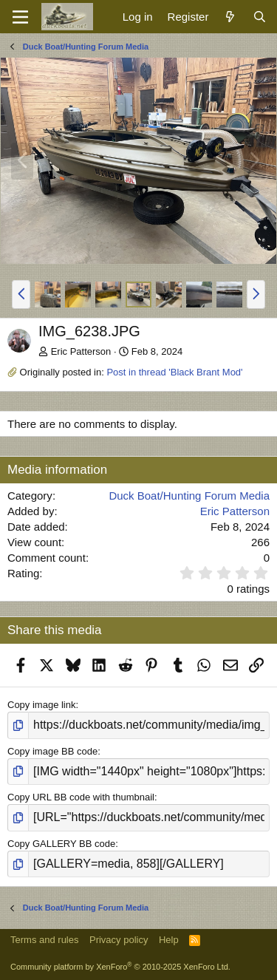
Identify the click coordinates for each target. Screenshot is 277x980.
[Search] (260, 17)
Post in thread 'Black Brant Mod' (174, 372)
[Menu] (20, 17)
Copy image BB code (52, 751)
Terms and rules (44, 940)
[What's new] (230, 17)
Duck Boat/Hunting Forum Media (189, 496)
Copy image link (42, 705)
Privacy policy (119, 940)
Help (169, 940)
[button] (21, 294)
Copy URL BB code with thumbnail (81, 797)
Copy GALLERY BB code (61, 844)
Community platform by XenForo (120, 967)
